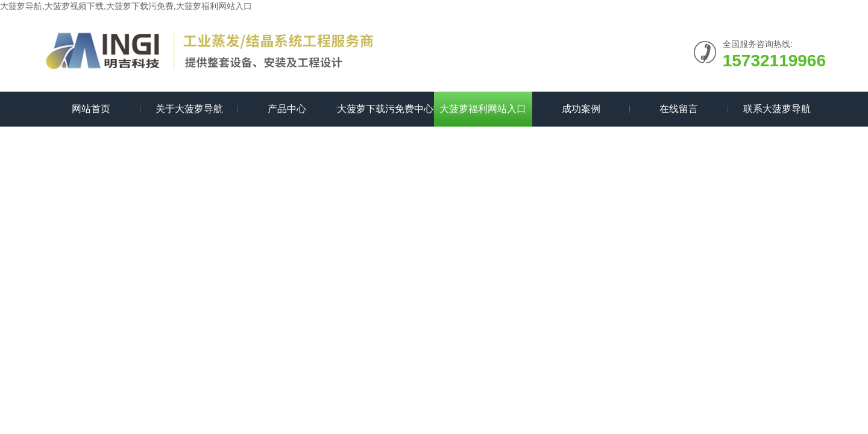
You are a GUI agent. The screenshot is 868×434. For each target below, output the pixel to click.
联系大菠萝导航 (777, 109)
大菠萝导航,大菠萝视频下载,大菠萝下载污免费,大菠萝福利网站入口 (126, 6)
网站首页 (91, 109)
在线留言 (679, 109)
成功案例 (581, 109)
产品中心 (287, 109)
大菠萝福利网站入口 (483, 109)
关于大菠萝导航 (189, 109)
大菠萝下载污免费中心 (385, 109)
